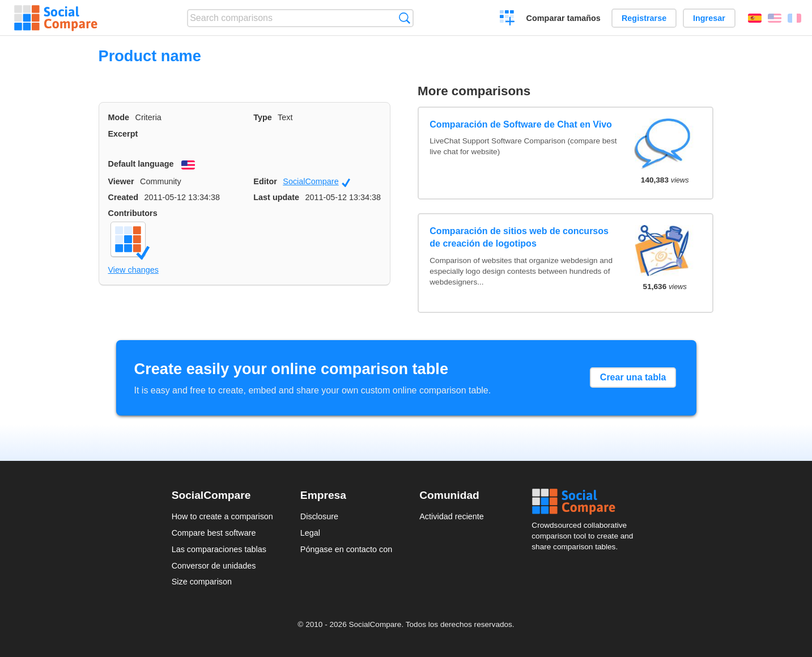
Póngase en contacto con (346, 549)
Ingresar (709, 18)
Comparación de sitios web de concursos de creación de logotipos (519, 237)
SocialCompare (316, 182)
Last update (276, 197)
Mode (119, 117)
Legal (310, 533)
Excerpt (123, 134)
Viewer (121, 181)
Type (263, 117)
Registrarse (644, 18)
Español (755, 18)
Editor (265, 181)
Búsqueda (404, 18)
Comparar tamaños (564, 18)
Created (124, 197)
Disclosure (319, 516)
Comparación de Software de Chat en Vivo (521, 124)
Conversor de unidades (214, 566)
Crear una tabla (633, 377)
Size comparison (202, 582)
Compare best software (214, 533)
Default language (141, 164)
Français (794, 18)
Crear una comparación (507, 19)
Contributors (133, 213)
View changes (133, 270)
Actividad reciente (452, 516)
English (775, 18)
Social (586, 502)
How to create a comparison (222, 516)
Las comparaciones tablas (219, 549)
